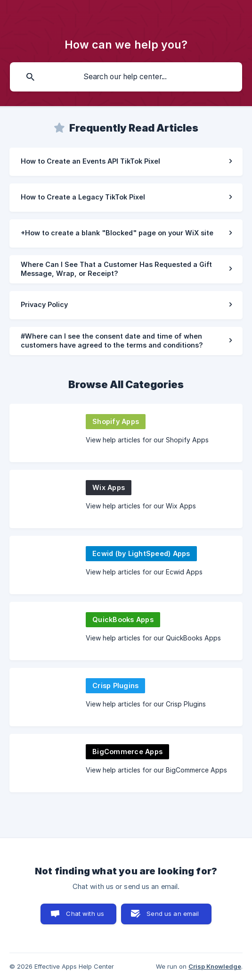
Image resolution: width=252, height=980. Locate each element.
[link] (126, 162)
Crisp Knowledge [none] (215, 966)
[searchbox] (126, 77)
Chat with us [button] (85, 914)
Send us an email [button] (173, 914)
